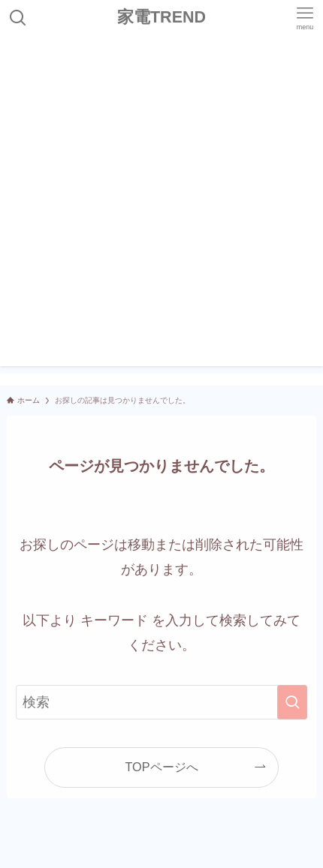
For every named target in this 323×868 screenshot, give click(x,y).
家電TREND (161, 18)
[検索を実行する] (292, 702)
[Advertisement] (161, 205)
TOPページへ (161, 767)
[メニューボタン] (305, 18)
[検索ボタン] (18, 18)
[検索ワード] (161, 702)
